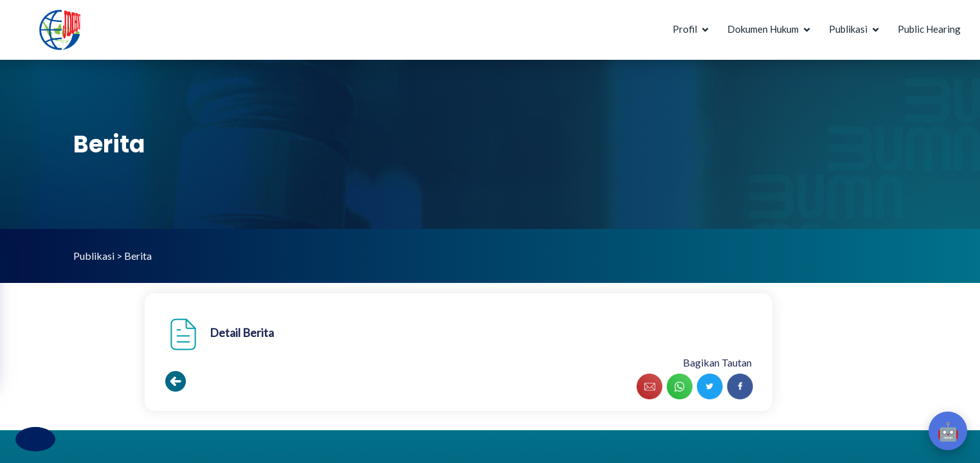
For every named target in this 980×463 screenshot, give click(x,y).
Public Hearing (929, 29)
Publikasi (848, 29)
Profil (685, 29)
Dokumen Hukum (763, 29)
